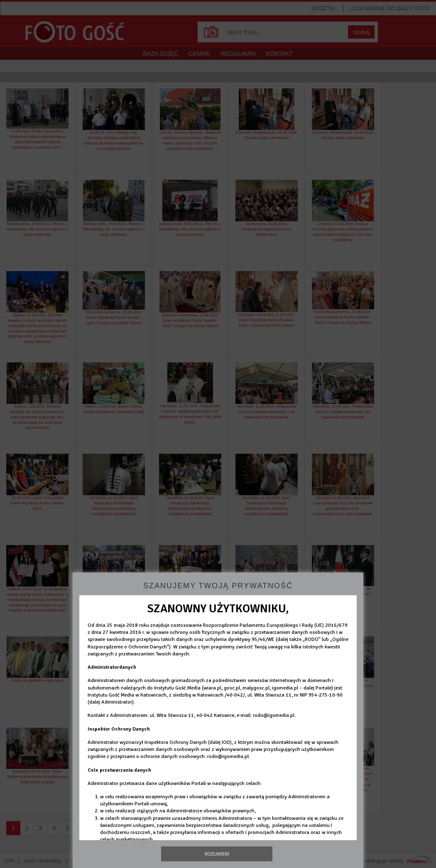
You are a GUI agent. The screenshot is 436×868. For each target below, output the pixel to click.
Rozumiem (217, 854)
